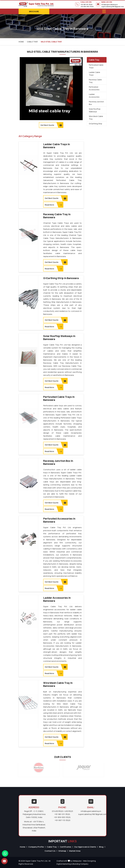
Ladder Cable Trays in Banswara (57, 146)
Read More (53, 205)
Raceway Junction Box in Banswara (58, 462)
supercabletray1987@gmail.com (113, 7)
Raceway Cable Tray (95, 81)
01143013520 (58, 811)
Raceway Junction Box (96, 103)
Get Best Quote (55, 198)
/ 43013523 (68, 811)
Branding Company (80, 864)
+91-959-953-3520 (87, 7)
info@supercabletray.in (110, 4)
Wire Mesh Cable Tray (96, 118)
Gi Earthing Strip (95, 124)
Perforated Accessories (94, 88)
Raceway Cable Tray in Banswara (57, 216)
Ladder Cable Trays (94, 74)
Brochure (34, 11)
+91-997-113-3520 (62, 820)
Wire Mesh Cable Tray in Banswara (58, 684)
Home (21, 42)
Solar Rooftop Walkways (95, 110)
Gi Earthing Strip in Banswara (61, 278)
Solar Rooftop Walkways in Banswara (59, 338)
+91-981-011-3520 (86, 4)
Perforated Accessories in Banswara (59, 520)
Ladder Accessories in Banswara (57, 599)
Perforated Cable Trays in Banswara (59, 398)
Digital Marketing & (64, 864)
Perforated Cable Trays (96, 66)
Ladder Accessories (94, 96)
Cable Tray (32, 42)
